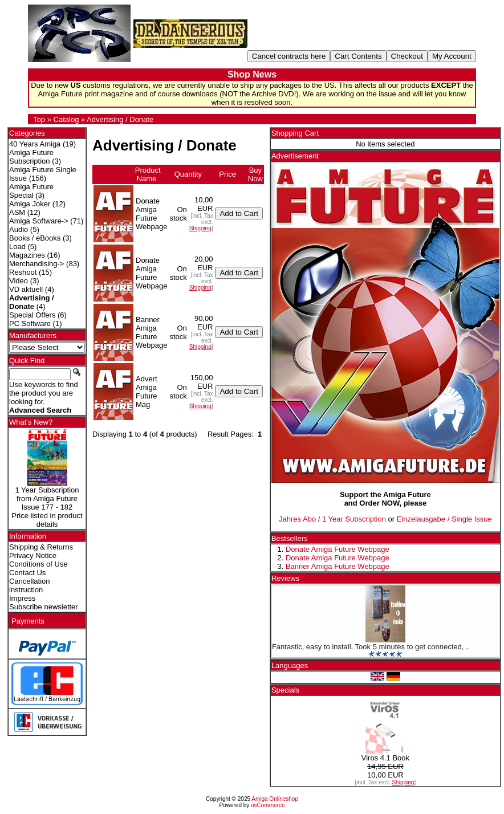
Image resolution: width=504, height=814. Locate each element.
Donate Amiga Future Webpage (338, 549)
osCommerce (268, 805)
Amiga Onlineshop (275, 799)
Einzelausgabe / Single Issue (444, 519)
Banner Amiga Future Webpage (338, 566)
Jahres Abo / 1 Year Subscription (332, 519)
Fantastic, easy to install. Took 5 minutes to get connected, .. (371, 647)
